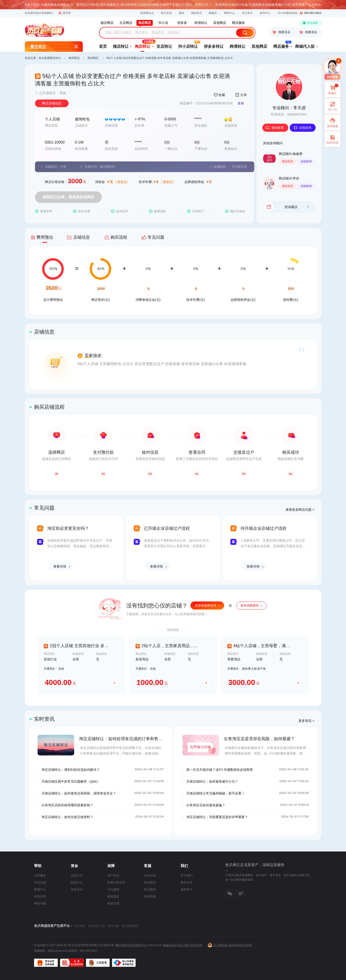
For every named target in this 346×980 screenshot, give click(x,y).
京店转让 (164, 47)
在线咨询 (302, 128)
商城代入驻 (305, 47)
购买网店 (74, 58)
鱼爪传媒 (113, 926)
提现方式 (77, 882)
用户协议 (113, 876)
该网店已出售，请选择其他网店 (68, 197)
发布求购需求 (250, 606)
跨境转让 (238, 47)
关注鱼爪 (247, 13)
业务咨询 (150, 876)
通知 (181, 13)
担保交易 (113, 903)
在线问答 (40, 896)
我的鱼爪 (197, 13)
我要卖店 (308, 32)
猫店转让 (121, 47)
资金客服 (150, 896)
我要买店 (282, 32)
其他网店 (259, 47)
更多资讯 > (306, 721)
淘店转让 (143, 45)
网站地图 (40, 903)
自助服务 (40, 876)
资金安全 (77, 889)
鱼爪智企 (80, 926)
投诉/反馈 (332, 143)
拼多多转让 (214, 47)
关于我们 (187, 876)
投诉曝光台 (147, 13)
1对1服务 (113, 889)
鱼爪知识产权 (97, 926)
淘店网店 (93, 58)
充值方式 (77, 876)
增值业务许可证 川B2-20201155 (183, 945)
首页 (103, 47)
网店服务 (281, 45)
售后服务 (150, 889)
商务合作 (187, 882)
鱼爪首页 (166, 13)
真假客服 (333, 126)
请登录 (65, 13)
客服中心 (40, 889)
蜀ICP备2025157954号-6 (131, 945)
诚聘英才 (187, 889)
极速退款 (113, 896)
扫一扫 (331, 106)
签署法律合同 (116, 882)
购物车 (213, 13)
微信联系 (275, 128)
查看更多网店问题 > (300, 510)
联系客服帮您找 (206, 606)
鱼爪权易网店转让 (50, 58)
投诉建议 (297, 207)
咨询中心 (265, 13)
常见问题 (40, 882)
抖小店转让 (188, 45)
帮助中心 (229, 13)
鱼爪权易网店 (130, 926)
